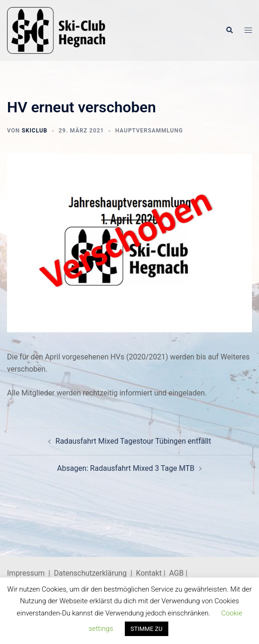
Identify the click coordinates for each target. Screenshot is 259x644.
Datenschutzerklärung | (95, 573)
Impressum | (30, 573)
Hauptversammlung (149, 131)
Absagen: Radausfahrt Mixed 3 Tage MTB (126, 468)
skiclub (34, 131)
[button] (229, 30)
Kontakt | (151, 573)
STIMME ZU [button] (147, 629)
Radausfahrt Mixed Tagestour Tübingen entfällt (133, 441)
